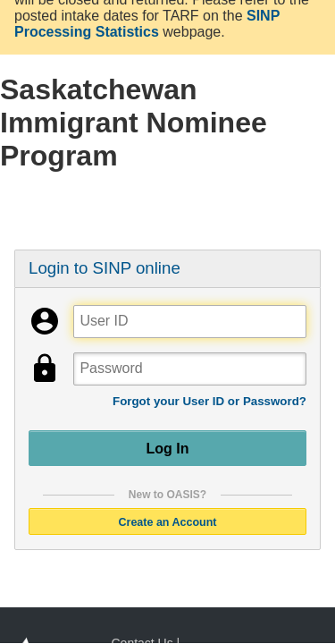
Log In (167, 448)
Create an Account (167, 521)
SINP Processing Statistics (147, 24)
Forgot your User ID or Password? (209, 401)
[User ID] (189, 322)
